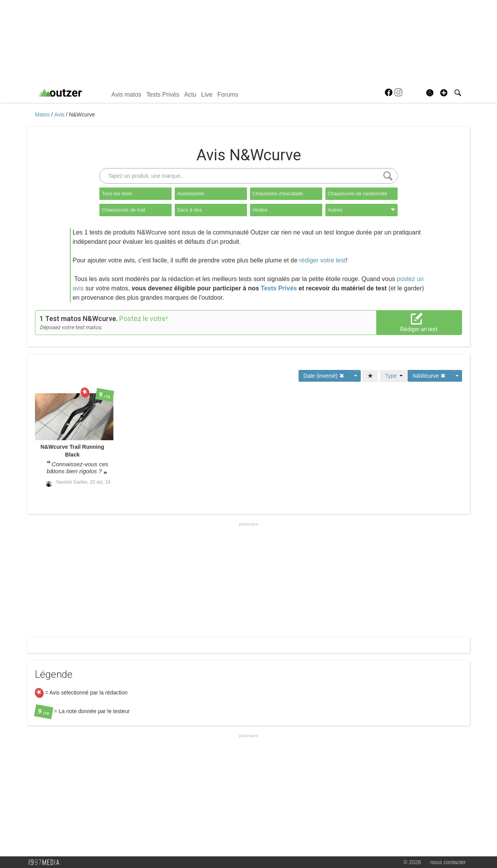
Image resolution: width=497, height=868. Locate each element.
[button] (444, 93)
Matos (43, 115)
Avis (60, 115)
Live (207, 95)
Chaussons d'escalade (278, 194)
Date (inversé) (324, 376)
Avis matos (126, 95)
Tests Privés (162, 95)
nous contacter (448, 862)
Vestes (260, 210)
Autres (361, 210)
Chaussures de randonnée (357, 194)
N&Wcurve (82, 115)
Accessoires (191, 194)
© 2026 (412, 862)
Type (394, 376)
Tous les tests (117, 194)
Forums (228, 95)
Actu (190, 95)
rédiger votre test (323, 260)
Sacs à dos (189, 210)
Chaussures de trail (123, 210)
